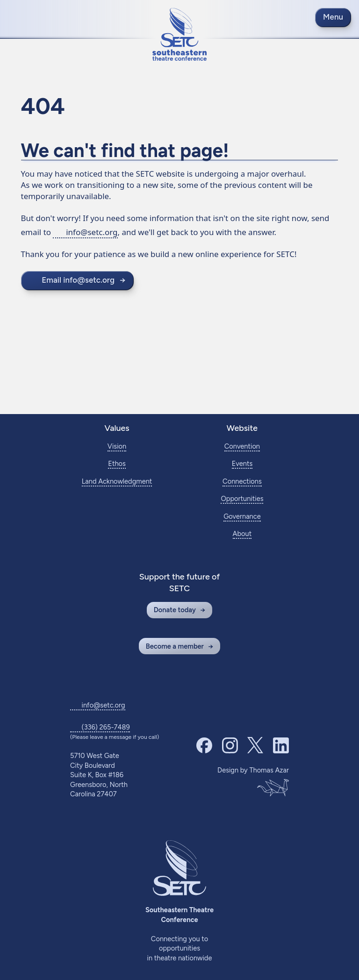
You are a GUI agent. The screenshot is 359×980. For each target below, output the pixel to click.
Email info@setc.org (78, 280)
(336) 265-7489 (106, 727)
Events (242, 464)
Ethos (117, 464)
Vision (117, 446)
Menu (333, 17)
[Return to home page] (179, 34)
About (242, 534)
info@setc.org (92, 232)
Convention (242, 446)
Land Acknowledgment (117, 481)
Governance (242, 516)
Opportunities (242, 499)
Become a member (175, 646)
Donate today (175, 610)
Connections (242, 481)
